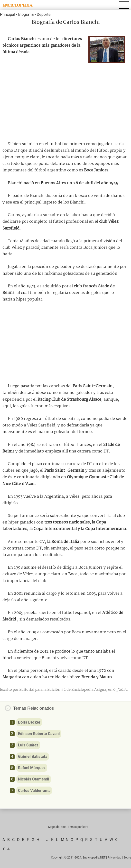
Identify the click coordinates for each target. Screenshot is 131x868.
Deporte (44, 14)
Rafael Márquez (32, 768)
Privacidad (114, 858)
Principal (8, 14)
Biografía (26, 14)
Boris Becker (29, 722)
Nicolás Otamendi (34, 779)
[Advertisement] (65, 101)
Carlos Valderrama (34, 791)
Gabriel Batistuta (33, 757)
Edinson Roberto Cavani (39, 734)
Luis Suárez (28, 745)
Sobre (127, 858)
